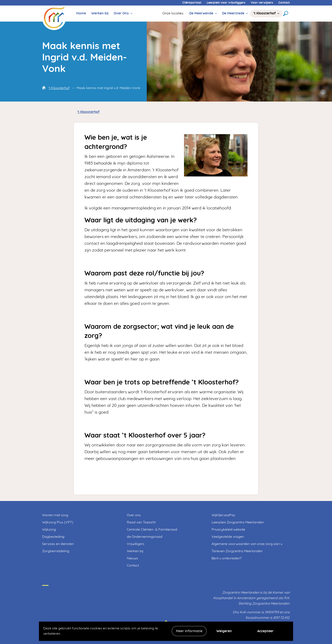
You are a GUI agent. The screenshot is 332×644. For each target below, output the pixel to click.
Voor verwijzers (262, 3)
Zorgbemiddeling (56, 551)
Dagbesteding (53, 537)
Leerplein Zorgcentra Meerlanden (238, 522)
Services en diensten (58, 544)
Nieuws (132, 558)
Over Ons (121, 13)
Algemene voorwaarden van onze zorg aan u (247, 544)
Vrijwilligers (136, 544)
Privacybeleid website (228, 530)
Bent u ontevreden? (227, 558)
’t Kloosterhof (264, 13)
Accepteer (265, 631)
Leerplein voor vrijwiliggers (226, 3)
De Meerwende (201, 13)
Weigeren (224, 631)
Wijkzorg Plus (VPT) (58, 522)
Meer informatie (189, 631)
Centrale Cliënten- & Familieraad (152, 530)
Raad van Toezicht (141, 522)
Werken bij (100, 13)
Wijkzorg (49, 530)
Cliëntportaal (192, 3)
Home (81, 13)
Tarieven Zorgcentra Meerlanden (237, 551)
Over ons (134, 515)
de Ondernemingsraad (145, 537)
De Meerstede (233, 13)
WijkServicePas (223, 515)
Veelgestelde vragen (228, 537)
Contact (284, 3)
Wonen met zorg (55, 515)
